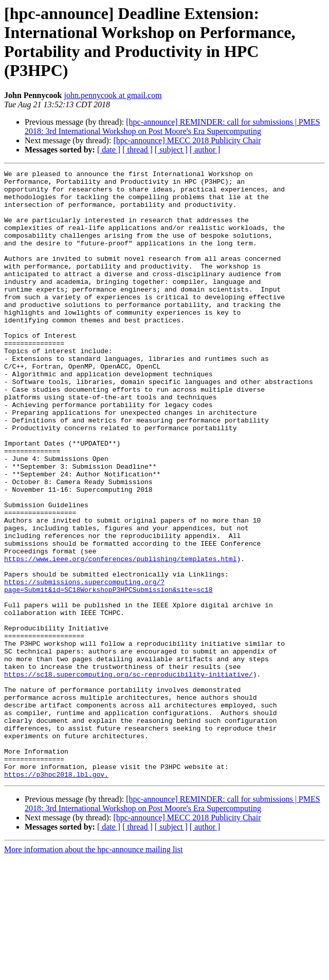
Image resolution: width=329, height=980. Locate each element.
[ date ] (109, 150)
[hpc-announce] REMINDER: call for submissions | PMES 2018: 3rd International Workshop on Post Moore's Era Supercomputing (172, 127)
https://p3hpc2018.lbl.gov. (56, 896)
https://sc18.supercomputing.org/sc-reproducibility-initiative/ (129, 776)
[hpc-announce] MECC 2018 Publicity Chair (187, 140)
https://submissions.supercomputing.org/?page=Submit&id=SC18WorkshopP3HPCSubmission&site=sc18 (108, 669)
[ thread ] (138, 150)
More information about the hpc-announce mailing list (93, 971)
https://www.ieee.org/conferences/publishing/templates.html (120, 637)
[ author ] (205, 150)
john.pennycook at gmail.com (113, 95)
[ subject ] (171, 150)
